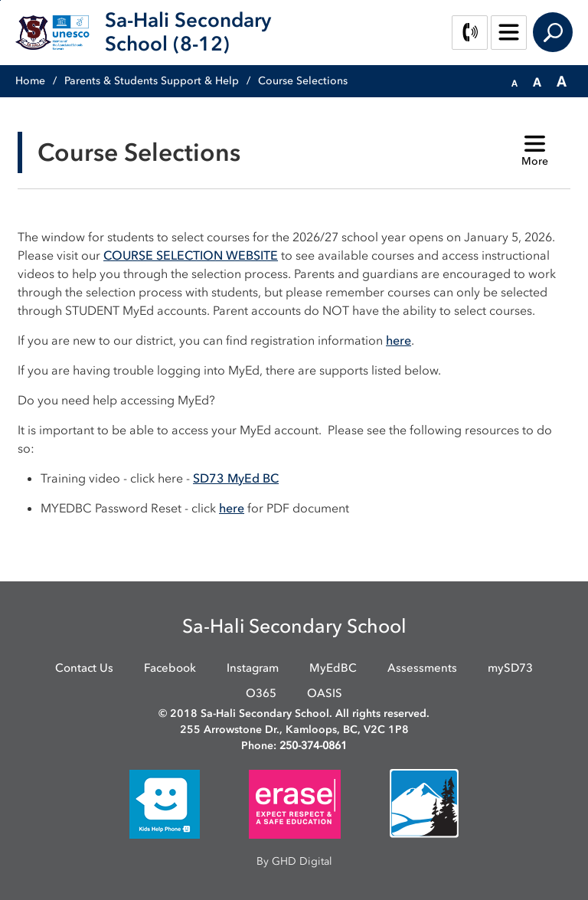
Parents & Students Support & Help (152, 81)
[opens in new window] (165, 803)
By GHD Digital (294, 861)
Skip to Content (0, 0)
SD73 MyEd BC (236, 478)
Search (553, 32)
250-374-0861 (313, 746)
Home (30, 81)
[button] (514, 82)
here (399, 340)
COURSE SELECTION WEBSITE (191, 255)
